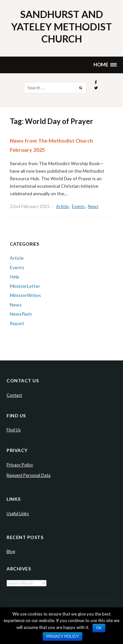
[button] (105, 65)
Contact (14, 395)
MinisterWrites (25, 295)
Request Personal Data (29, 475)
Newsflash (21, 314)
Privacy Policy (20, 465)
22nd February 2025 (30, 206)
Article (62, 206)
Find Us (14, 430)
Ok (99, 628)
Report (17, 323)
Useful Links (18, 513)
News (93, 206)
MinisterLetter (25, 286)
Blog (11, 551)
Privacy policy (62, 636)
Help (15, 277)
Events (78, 206)
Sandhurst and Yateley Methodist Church (61, 26)
